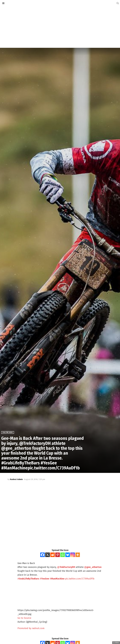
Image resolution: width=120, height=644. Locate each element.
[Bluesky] (68, 555)
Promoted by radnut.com (31, 628)
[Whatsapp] (63, 555)
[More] (78, 555)
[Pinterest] (58, 555)
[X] (48, 555)
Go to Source (24, 618)
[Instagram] (73, 555)
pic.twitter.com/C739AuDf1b (80, 579)
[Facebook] (43, 555)
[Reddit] (53, 555)
